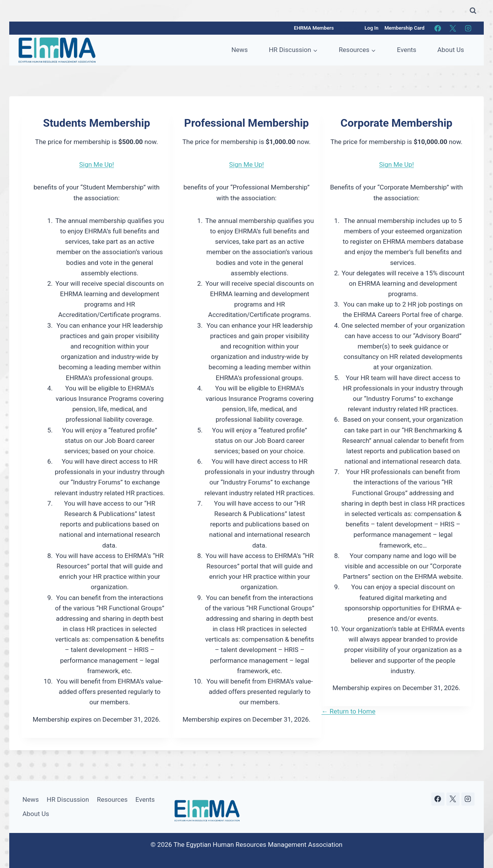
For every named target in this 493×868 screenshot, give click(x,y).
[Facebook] (438, 28)
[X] (453, 28)
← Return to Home (349, 711)
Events (407, 50)
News (240, 50)
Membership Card (404, 28)
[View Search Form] (473, 11)
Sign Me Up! (96, 164)
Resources (112, 799)
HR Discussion (68, 799)
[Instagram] (468, 28)
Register (349, 28)
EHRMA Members (314, 28)
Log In (372, 28)
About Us (450, 50)
